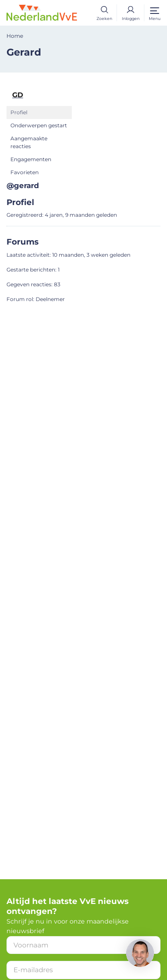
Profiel (19, 112)
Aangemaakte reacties (29, 142)
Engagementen (31, 159)
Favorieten (25, 172)
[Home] (42, 12)
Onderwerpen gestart (39, 125)
